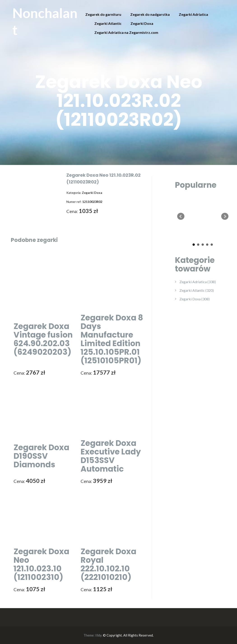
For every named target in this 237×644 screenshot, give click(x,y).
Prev (181, 216)
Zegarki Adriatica (193, 14)
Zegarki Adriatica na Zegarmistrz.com (126, 32)
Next (225, 216)
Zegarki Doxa (142, 23)
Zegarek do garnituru (103, 14)
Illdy (98, 635)
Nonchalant (45, 21)
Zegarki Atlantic (108, 23)
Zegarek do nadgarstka (150, 14)
